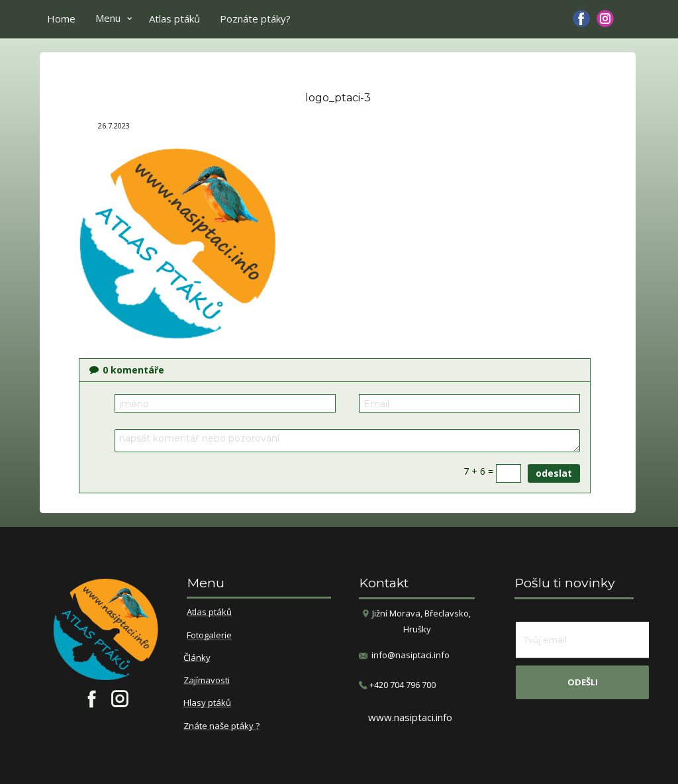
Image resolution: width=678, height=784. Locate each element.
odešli (583, 682)
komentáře (127, 370)
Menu (108, 18)
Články (197, 658)
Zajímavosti (207, 681)
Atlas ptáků (174, 19)
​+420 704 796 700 (397, 685)
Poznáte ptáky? (255, 19)
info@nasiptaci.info (411, 655)
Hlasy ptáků (207, 703)
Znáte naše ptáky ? (221, 726)
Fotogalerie (209, 636)
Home (61, 19)
